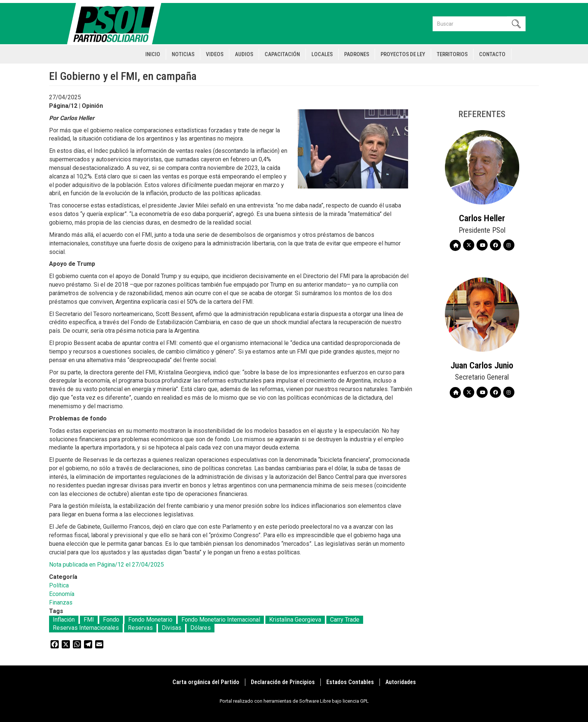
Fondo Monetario (150, 620)
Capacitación (282, 54)
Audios (244, 54)
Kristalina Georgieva (295, 620)
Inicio (153, 54)
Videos (215, 54)
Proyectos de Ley (403, 54)
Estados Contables (350, 682)
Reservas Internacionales (86, 628)
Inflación (64, 620)
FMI (89, 620)
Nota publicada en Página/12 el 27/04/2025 (106, 565)
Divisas (172, 628)
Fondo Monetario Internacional (221, 620)
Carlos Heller (482, 218)
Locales (322, 54)
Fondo (111, 620)
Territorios (452, 54)
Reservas (140, 628)
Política (59, 585)
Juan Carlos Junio (482, 365)
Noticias (183, 54)
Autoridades (401, 682)
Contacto (492, 54)
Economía (62, 594)
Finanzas (61, 602)
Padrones (357, 54)
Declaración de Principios (283, 682)
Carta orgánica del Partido (206, 682)
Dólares (201, 628)
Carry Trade (345, 620)
